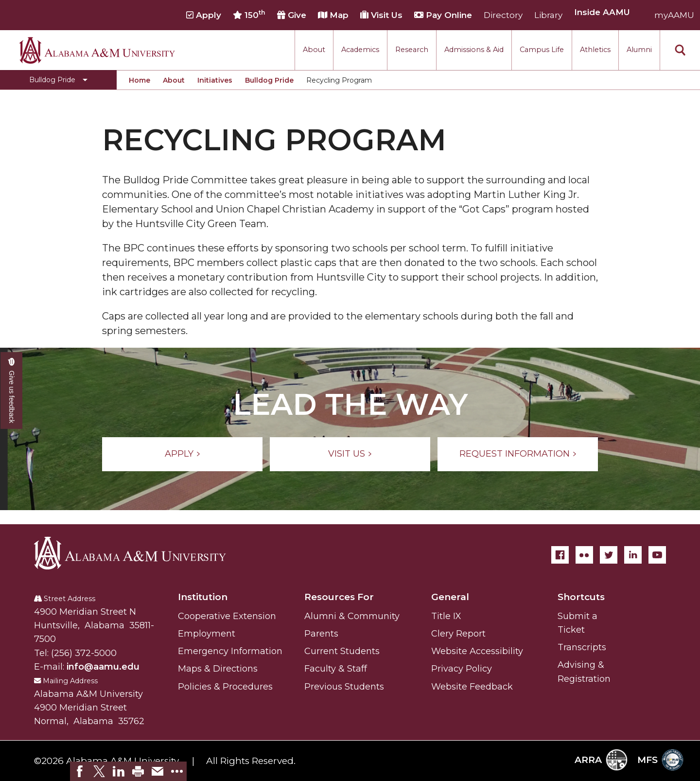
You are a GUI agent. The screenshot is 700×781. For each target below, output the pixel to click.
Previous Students (344, 687)
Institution (203, 597)
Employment (207, 634)
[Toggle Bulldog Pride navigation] (58, 80)
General (450, 597)
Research (412, 50)
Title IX (446, 616)
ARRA (601, 760)
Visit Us (381, 15)
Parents (321, 634)
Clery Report (458, 634)
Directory (503, 15)
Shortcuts (581, 597)
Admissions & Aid (474, 50)
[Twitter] (609, 555)
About (314, 50)
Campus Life (542, 50)
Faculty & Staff (336, 669)
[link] (80, 771)
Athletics (595, 50)
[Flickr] (584, 555)
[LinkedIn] (633, 555)
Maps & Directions (218, 669)
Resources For (339, 597)
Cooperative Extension (227, 616)
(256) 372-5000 (84, 653)
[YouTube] (657, 555)
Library (548, 15)
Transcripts (582, 647)
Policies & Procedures (225, 687)
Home (140, 80)
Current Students (342, 651)
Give (292, 15)
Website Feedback (472, 687)
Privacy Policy (462, 669)
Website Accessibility (477, 651)
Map (333, 15)
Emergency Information (230, 651)
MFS (660, 760)
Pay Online (443, 15)
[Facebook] (560, 555)
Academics (360, 50)
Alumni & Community (352, 616)
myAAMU (674, 15)
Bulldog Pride (269, 80)
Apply (204, 15)
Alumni (639, 50)
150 (249, 15)
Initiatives (215, 80)
